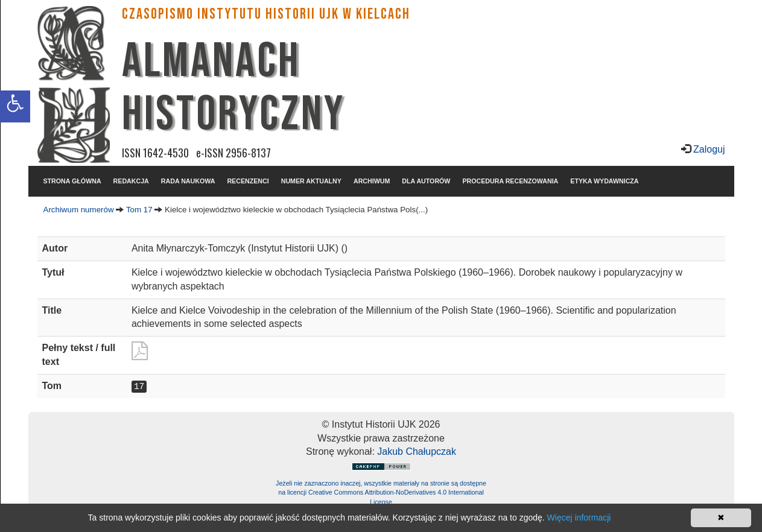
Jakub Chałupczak (417, 451)
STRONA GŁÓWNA (72, 181)
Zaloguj (708, 149)
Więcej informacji (579, 518)
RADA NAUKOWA (188, 181)
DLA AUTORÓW (426, 181)
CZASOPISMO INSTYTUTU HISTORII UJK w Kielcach (266, 14)
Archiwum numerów (79, 210)
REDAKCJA (131, 181)
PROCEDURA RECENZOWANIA (510, 181)
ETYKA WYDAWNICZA (604, 181)
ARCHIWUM (372, 181)
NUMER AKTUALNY (311, 181)
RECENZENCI (248, 181)
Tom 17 (139, 210)
